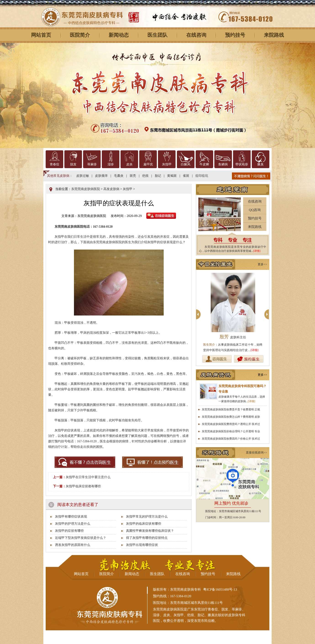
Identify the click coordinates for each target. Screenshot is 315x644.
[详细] (255, 350)
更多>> (262, 264)
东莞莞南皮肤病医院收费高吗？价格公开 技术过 (231, 439)
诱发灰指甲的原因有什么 (73, 545)
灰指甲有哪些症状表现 (71, 517)
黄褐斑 (172, 176)
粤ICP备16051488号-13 (220, 589)
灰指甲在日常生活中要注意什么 (88, 477)
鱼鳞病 (223, 164)
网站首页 (41, 35)
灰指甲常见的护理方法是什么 (147, 517)
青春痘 (55, 164)
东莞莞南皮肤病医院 (86, 189)
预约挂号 (235, 35)
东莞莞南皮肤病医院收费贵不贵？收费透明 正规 (231, 409)
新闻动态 (119, 35)
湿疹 (111, 164)
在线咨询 (196, 35)
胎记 (158, 176)
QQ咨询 (255, 210)
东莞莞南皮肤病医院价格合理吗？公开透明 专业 (231, 431)
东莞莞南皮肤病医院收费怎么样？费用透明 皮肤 (231, 417)
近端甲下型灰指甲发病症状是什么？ (81, 538)
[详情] (257, 251)
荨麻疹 (92, 164)
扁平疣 (148, 164)
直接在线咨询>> (256, 452)
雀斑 (186, 176)
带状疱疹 (242, 164)
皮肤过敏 (83, 176)
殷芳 (233, 337)
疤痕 (145, 176)
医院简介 (80, 35)
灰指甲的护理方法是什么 (73, 524)
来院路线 (274, 35)
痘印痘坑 (202, 176)
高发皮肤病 (111, 189)
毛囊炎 (119, 176)
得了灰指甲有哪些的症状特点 (147, 538)
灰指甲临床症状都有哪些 (83, 486)
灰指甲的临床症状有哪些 (144, 524)
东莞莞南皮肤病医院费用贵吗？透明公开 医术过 (231, 424)
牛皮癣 (204, 164)
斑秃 (133, 176)
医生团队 (157, 35)
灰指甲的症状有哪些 (69, 531)
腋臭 (260, 164)
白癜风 (186, 164)
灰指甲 (167, 164)
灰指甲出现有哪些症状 (142, 545)
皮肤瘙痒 (101, 176)
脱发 (73, 164)
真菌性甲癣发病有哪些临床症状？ (150, 531)
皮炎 (129, 164)
